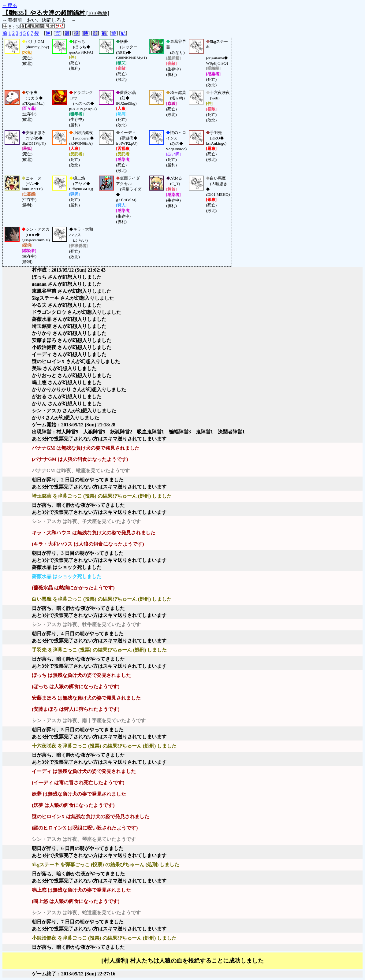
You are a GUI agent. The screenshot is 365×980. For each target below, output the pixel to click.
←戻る (10, 5)
